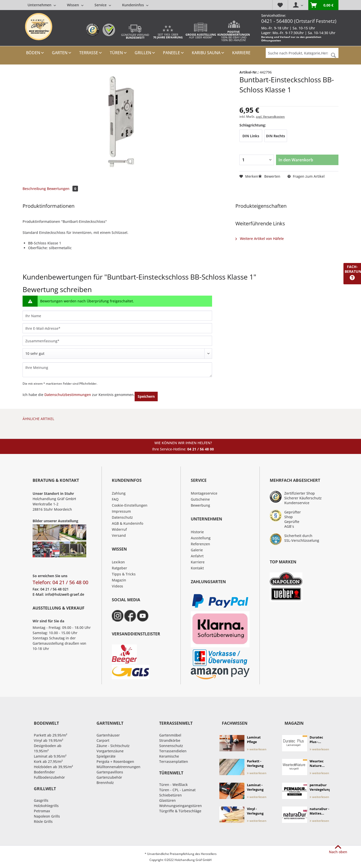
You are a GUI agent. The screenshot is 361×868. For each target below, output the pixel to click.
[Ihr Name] (117, 316)
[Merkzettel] (280, 5)
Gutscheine (200, 499)
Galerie (197, 550)
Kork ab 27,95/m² (48, 761)
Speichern (146, 396)
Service (103, 5)
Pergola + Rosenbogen (115, 761)
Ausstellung (201, 538)
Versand (119, 535)
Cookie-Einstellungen (130, 505)
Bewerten (270, 176)
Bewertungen (62, 189)
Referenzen (200, 544)
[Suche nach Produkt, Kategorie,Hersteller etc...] (302, 53)
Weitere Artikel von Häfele (260, 239)
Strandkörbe (170, 740)
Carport (103, 740)
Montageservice (204, 493)
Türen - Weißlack (173, 785)
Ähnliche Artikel (38, 419)
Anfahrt (197, 556)
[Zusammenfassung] (117, 341)
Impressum (121, 511)
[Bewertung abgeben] (117, 354)
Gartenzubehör (109, 777)
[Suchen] (333, 55)
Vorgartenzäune (110, 751)
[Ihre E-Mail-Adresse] (117, 328)
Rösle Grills (43, 821)
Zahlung (119, 493)
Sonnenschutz (171, 746)
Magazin (119, 580)
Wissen (75, 5)
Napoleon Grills (47, 816)
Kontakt (197, 568)
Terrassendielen (173, 751)
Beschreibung (34, 189)
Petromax (42, 811)
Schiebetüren (170, 795)
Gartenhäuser (108, 735)
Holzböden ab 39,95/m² (53, 767)
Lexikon (118, 562)
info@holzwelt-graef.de (65, 594)
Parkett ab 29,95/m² (51, 735)
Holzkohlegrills (46, 806)
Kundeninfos (135, 5)
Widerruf (119, 529)
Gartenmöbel (170, 735)
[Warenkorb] (323, 5)
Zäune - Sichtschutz (113, 746)
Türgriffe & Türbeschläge (180, 811)
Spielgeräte (106, 756)
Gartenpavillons (110, 772)
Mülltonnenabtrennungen (118, 767)
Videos (117, 586)
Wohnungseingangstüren (180, 806)
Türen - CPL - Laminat (177, 790)
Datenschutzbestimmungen (68, 395)
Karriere (198, 562)
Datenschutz (122, 517)
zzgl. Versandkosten (270, 117)
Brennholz (105, 783)
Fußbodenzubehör (49, 777)
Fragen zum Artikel (306, 176)
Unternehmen (42, 5)
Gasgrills (41, 800)
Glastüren (167, 800)
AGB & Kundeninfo (127, 523)
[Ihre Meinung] (117, 370)
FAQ (115, 499)
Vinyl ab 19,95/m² (49, 740)
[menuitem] (88, 5)
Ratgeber (119, 568)
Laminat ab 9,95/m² (50, 756)
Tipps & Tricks (124, 574)
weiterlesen (257, 749)
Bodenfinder (44, 772)
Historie (197, 532)
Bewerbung (200, 505)
